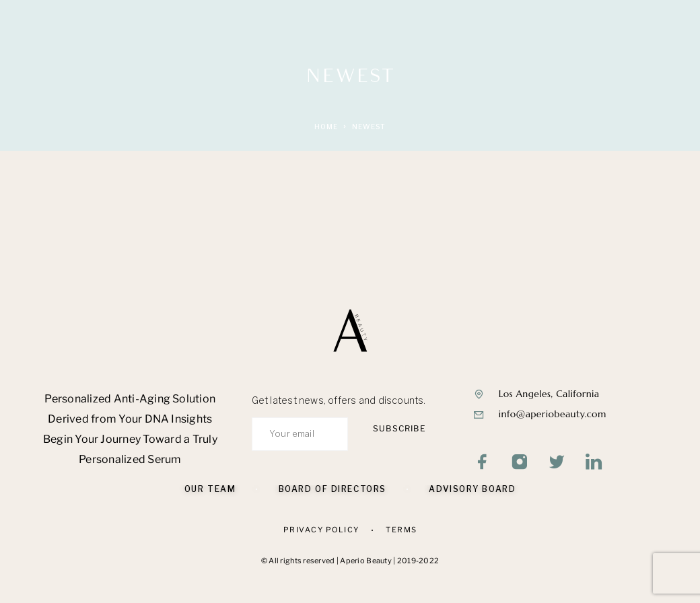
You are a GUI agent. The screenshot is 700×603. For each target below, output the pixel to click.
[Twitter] (557, 463)
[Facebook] (483, 463)
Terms (401, 530)
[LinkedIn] (594, 463)
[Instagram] (520, 463)
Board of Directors (332, 489)
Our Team (210, 489)
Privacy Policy (321, 530)
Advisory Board (472, 489)
